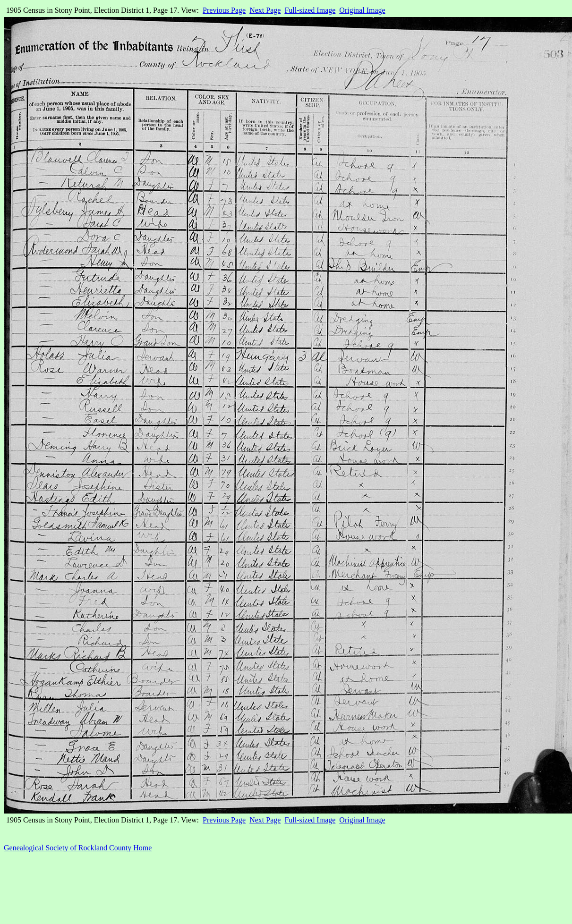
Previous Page (224, 10)
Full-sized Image (310, 10)
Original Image (362, 10)
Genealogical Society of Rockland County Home (78, 848)
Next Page (265, 10)
